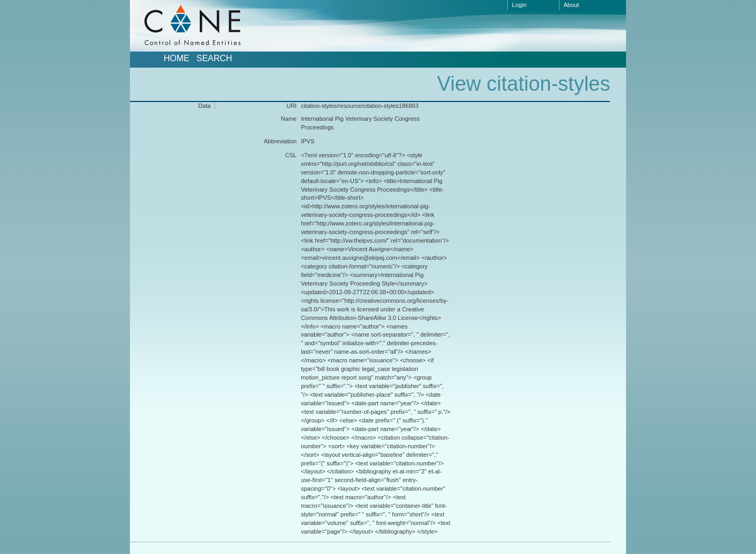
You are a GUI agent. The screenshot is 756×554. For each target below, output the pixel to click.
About (572, 5)
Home (177, 59)
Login (519, 5)
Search (215, 59)
